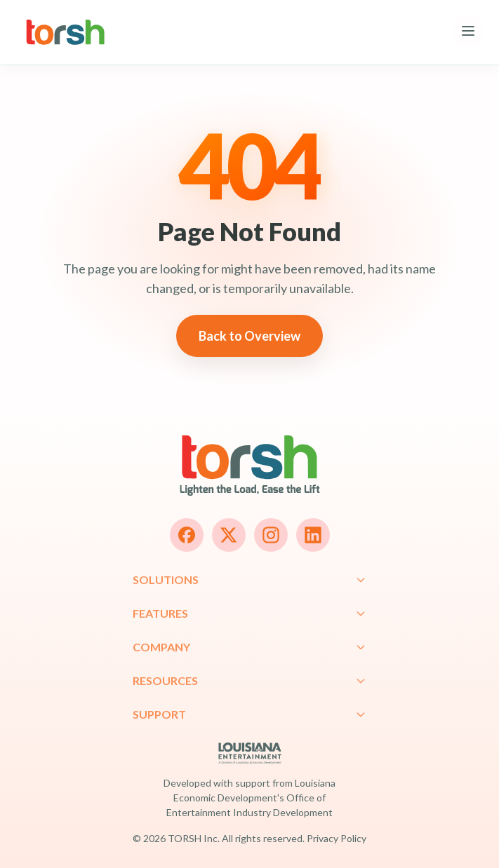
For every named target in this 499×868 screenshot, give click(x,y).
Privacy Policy (337, 838)
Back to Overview (250, 336)
